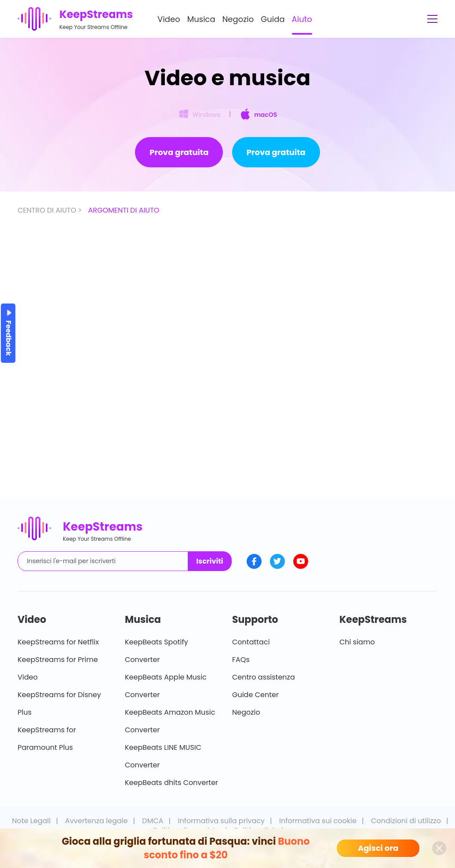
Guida (273, 19)
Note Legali (31, 821)
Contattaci (251, 642)
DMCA (153, 821)
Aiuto (302, 19)
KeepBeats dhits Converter (171, 783)
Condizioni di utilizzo (406, 821)
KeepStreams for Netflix (58, 642)
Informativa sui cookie (318, 821)
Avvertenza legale (96, 821)
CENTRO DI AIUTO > (51, 210)
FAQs (241, 660)
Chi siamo (357, 642)
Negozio (238, 19)
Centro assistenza (264, 677)
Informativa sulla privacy (222, 821)
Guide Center (255, 695)
